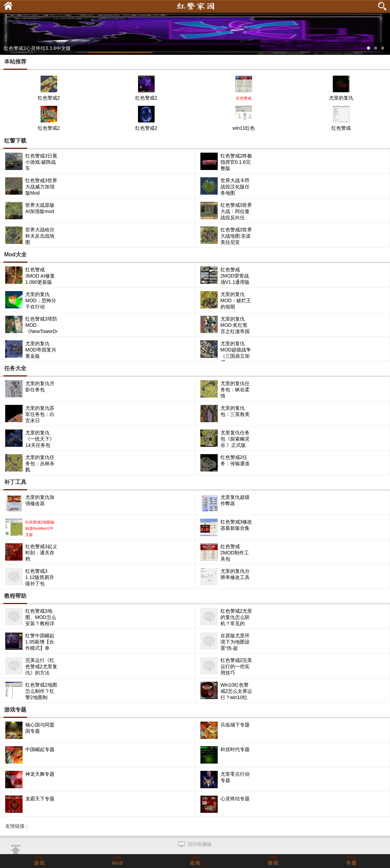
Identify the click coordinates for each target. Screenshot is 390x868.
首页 (6, 5)
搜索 (383, 6)
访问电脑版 (200, 844)
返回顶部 (16, 850)
